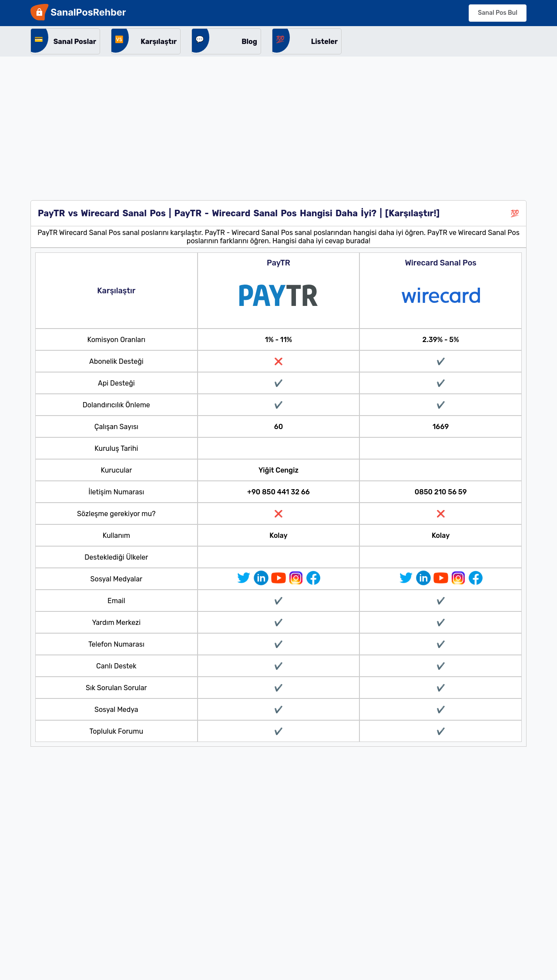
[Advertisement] (278, 122)
